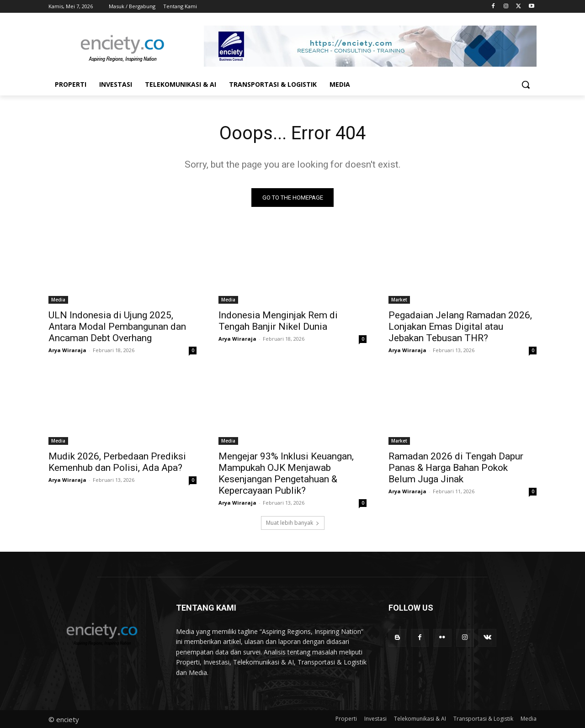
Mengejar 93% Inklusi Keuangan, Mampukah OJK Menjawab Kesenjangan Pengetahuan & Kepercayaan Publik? (286, 473)
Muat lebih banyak (293, 523)
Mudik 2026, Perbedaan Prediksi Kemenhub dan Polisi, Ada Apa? (117, 462)
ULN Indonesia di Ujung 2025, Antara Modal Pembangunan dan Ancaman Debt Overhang (117, 327)
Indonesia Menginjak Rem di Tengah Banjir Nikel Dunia (278, 321)
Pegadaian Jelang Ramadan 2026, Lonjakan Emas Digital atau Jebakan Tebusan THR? (460, 327)
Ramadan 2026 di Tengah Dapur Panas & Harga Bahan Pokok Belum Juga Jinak (456, 468)
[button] (526, 84)
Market (399, 300)
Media (58, 300)
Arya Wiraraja (67, 350)
